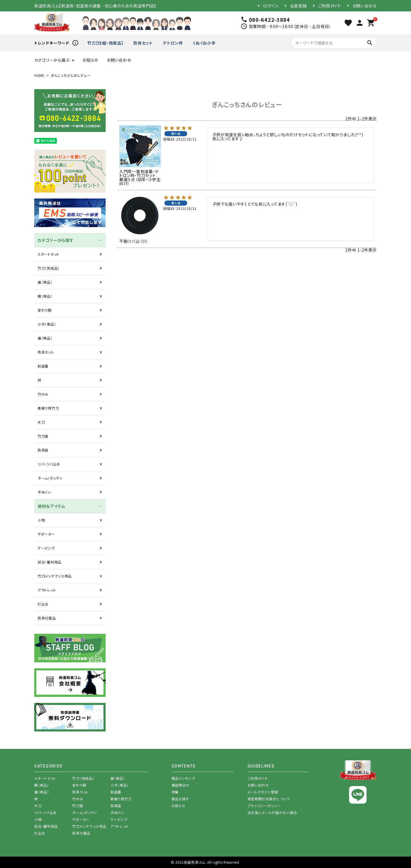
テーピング (46, 548)
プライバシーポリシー (264, 806)
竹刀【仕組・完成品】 (105, 43)
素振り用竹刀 (48, 408)
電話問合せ (181, 785)
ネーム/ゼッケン (50, 478)
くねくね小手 (204, 43)
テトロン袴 (173, 43)
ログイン (271, 6)
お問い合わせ (365, 6)
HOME (39, 75)
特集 (175, 792)
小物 (41, 520)
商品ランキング (183, 778)
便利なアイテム (52, 506)
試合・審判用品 (50, 562)
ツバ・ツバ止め (49, 464)
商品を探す (180, 799)
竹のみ (43, 394)
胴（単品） (45, 296)
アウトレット (47, 590)
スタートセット (49, 254)
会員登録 (298, 6)
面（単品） (45, 282)
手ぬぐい (44, 492)
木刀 (41, 422)
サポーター (46, 534)
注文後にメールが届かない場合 (272, 812)
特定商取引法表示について (269, 799)
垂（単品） (45, 338)
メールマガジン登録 (263, 792)
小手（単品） (47, 324)
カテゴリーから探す (56, 240)
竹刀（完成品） (49, 268)
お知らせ (90, 60)
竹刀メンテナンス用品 (55, 576)
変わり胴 (45, 310)
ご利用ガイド (330, 6)
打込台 (43, 604)
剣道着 (43, 366)
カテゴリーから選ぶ (52, 60)
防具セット (143, 43)
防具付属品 (47, 618)
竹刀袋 (43, 436)
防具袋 (43, 450)
